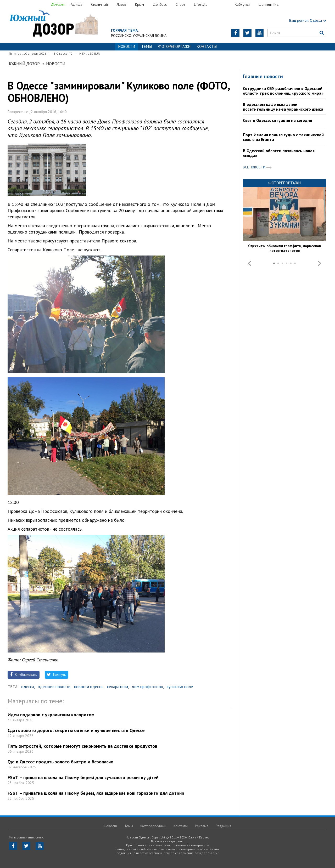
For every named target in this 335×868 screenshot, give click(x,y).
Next (320, 263)
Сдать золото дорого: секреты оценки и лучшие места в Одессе (76, 730)
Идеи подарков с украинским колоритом (51, 715)
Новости (56, 64)
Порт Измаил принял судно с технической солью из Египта (283, 137)
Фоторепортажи (174, 46)
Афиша (76, 4)
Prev (249, 263)
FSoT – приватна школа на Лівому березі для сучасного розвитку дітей (83, 777)
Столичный (99, 4)
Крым (139, 4)
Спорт (180, 4)
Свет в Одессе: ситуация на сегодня (277, 120)
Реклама (202, 826)
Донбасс (160, 4)
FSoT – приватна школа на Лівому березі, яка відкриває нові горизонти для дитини (96, 793)
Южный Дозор (24, 64)
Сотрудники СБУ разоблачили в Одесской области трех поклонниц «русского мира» (283, 91)
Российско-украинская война (139, 36)
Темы (147, 46)
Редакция (223, 826)
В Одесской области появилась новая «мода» (279, 153)
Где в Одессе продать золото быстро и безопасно (60, 762)
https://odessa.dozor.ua (53, 24)
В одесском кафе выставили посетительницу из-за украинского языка (283, 107)
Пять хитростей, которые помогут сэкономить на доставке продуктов (82, 746)
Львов (121, 4)
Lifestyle (201, 4)
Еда (224, 5)
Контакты (207, 46)
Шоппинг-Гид (269, 4)
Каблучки (242, 4)
